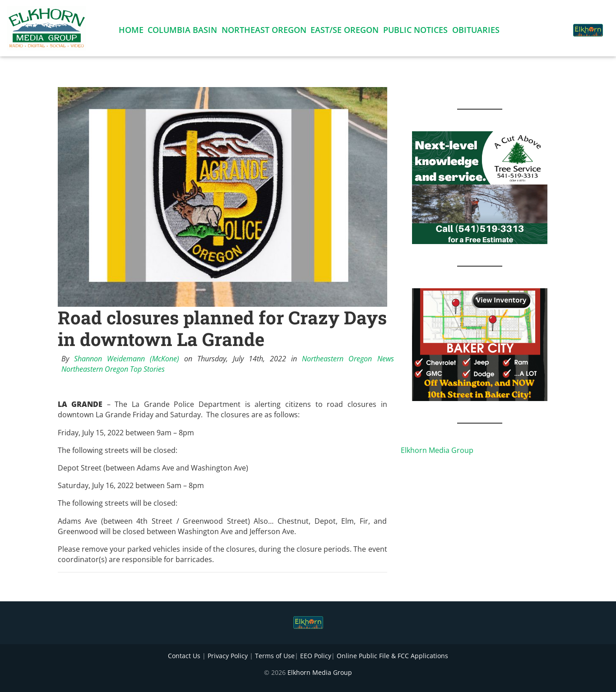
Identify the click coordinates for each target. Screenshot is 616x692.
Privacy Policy (228, 656)
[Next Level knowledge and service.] (480, 187)
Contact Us (184, 656)
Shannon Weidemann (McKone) (127, 359)
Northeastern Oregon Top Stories (113, 369)
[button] (555, 25)
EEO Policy (316, 656)
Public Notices (415, 32)
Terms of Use (275, 656)
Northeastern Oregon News (348, 359)
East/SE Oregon (345, 32)
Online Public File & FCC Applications (392, 656)
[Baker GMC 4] (480, 344)
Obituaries (476, 32)
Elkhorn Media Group (437, 450)
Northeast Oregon (264, 32)
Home (131, 32)
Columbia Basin (182, 32)
